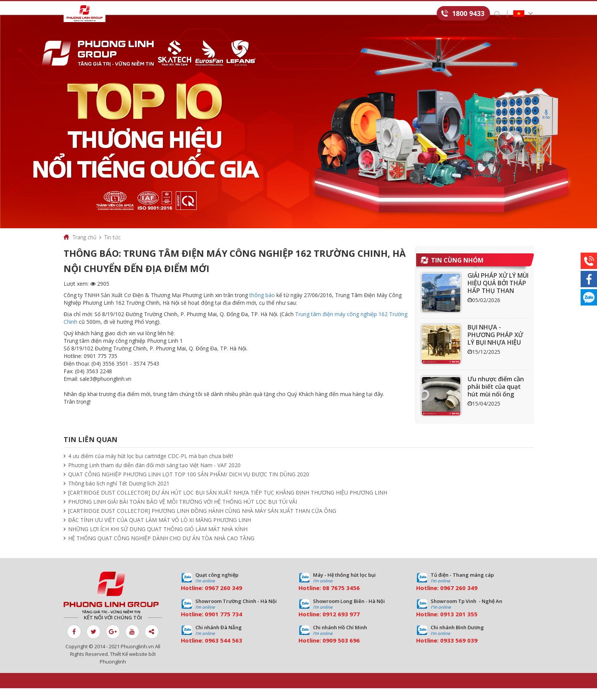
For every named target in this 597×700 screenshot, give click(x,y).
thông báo (262, 307)
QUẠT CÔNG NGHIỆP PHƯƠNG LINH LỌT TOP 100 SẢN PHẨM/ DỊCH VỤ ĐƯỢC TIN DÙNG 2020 (189, 486)
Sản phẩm (178, 14)
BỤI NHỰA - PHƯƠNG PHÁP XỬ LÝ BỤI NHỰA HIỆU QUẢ (495, 350)
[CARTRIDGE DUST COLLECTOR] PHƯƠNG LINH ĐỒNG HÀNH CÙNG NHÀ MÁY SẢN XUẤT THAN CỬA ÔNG (202, 523)
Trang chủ (85, 249)
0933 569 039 (459, 652)
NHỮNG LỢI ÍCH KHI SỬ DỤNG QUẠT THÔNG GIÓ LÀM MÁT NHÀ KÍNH (158, 541)
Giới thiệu (135, 14)
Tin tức (288, 14)
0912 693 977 (341, 626)
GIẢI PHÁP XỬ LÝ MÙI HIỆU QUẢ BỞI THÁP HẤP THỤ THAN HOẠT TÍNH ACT (498, 299)
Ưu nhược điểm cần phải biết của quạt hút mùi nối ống (496, 398)
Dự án (252, 14)
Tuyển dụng (378, 14)
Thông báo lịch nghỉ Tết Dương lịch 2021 (119, 495)
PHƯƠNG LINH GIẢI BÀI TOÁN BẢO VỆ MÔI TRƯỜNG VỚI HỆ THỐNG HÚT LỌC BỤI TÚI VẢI (183, 513)
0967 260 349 (223, 600)
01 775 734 (227, 626)
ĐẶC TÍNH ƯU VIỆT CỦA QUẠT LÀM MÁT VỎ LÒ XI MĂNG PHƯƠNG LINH (160, 532)
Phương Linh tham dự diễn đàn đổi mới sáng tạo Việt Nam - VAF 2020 (154, 477)
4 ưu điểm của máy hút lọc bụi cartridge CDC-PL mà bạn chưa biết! (151, 468)
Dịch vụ (218, 14)
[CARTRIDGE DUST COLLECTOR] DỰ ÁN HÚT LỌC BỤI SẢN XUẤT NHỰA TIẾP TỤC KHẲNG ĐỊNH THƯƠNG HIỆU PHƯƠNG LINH (228, 504)
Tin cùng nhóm (457, 272)
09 (208, 626)
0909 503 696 (341, 652)
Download (330, 14)
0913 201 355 (459, 626)
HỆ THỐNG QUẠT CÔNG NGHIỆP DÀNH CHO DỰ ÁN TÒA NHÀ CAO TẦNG (161, 550)
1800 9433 (468, 13)
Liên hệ (421, 14)
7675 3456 (345, 600)
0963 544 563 (223, 652)
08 (326, 600)
